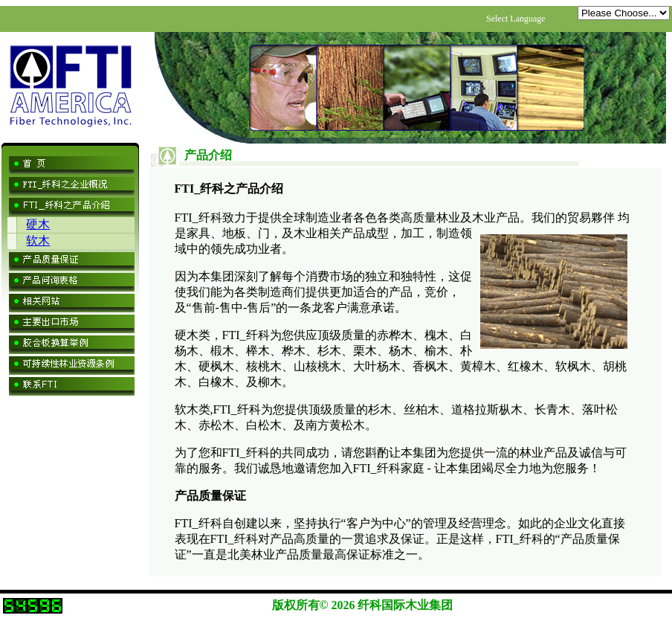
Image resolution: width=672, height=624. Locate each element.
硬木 (38, 224)
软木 (38, 241)
